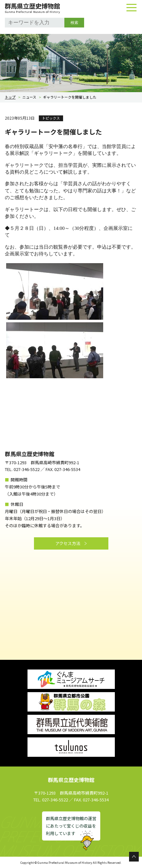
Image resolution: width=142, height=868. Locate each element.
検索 (74, 23)
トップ (10, 97)
